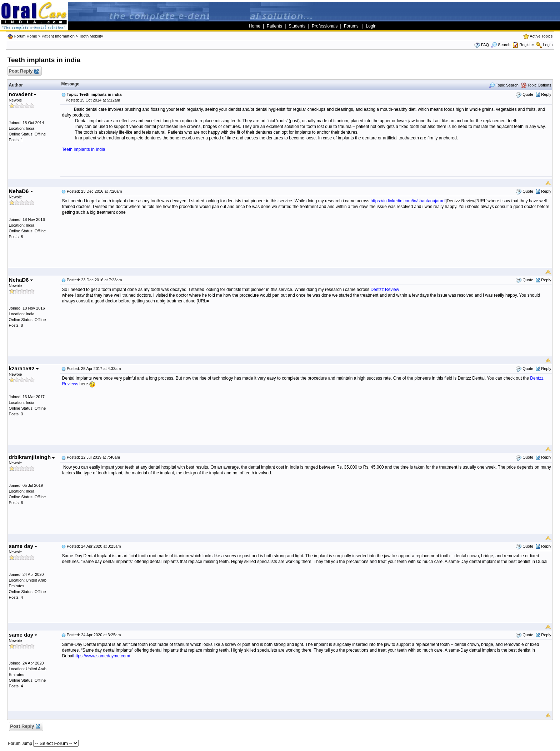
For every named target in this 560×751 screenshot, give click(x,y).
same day (23, 546)
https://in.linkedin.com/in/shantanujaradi (408, 201)
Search (501, 45)
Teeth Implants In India (84, 149)
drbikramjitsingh (32, 457)
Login (548, 45)
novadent (23, 94)
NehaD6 (21, 191)
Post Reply (24, 71)
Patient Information (58, 36)
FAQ (485, 45)
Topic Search (504, 85)
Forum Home (26, 36)
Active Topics (541, 36)
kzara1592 (24, 368)
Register (527, 45)
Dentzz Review (385, 290)
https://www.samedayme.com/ (102, 656)
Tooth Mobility (91, 36)
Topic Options (536, 85)
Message (71, 84)
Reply (546, 94)
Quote (528, 94)
